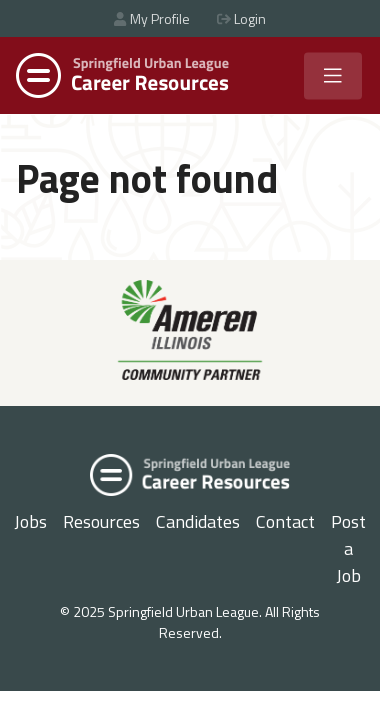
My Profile (151, 18)
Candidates (198, 521)
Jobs (30, 521)
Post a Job (348, 548)
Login (241, 18)
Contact (285, 521)
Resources (101, 521)
